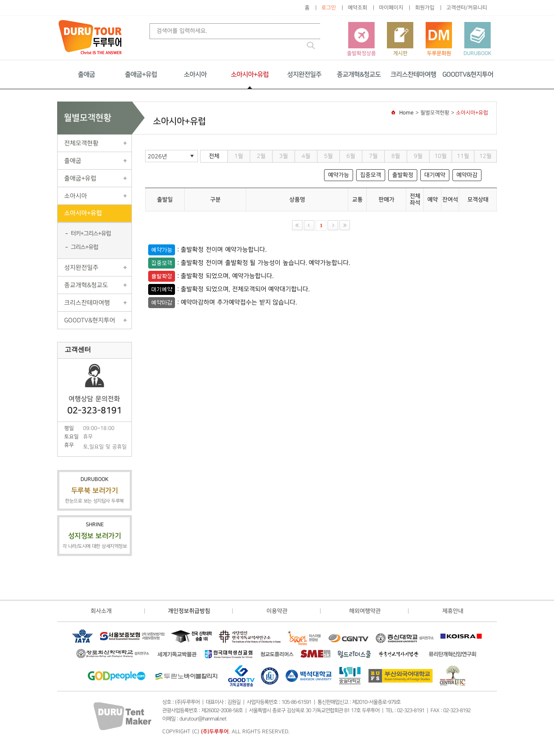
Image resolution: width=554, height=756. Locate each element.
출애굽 (86, 75)
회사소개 (101, 611)
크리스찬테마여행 (413, 75)
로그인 (329, 8)
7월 (373, 156)
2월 (261, 156)
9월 (418, 156)
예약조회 (357, 8)
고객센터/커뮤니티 (467, 8)
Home (406, 113)
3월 (284, 156)
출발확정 (403, 175)
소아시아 (195, 75)
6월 (351, 156)
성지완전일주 (304, 75)
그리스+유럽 (84, 247)
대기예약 (435, 175)
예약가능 (339, 175)
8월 (396, 156)
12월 (485, 156)
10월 (441, 156)
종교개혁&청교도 (359, 75)
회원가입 (425, 8)
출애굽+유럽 (141, 75)
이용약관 (277, 611)
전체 (214, 156)
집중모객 (371, 175)
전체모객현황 (81, 143)
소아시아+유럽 (250, 75)
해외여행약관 (365, 611)
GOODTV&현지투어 (468, 75)
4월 (306, 156)
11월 (463, 156)
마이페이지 (391, 8)
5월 (328, 156)
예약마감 (467, 175)
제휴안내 (453, 611)
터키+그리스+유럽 (91, 233)
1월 (239, 156)
